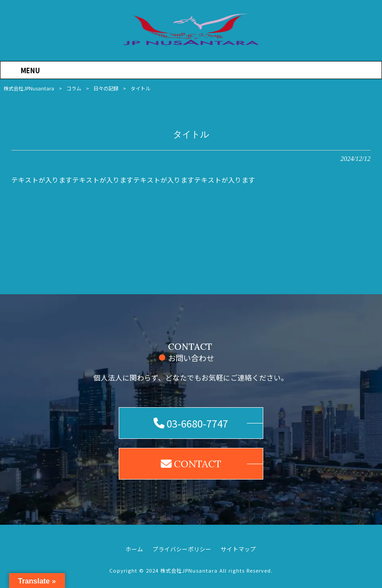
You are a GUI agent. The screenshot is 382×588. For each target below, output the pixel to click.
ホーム (134, 549)
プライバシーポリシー (182, 549)
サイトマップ (238, 549)
